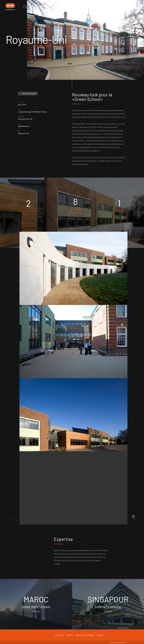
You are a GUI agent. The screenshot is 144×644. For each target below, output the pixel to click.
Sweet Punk (123, 642)
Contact (100, 635)
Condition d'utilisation (85, 635)
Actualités (59, 635)
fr (133, 6)
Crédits (70, 635)
